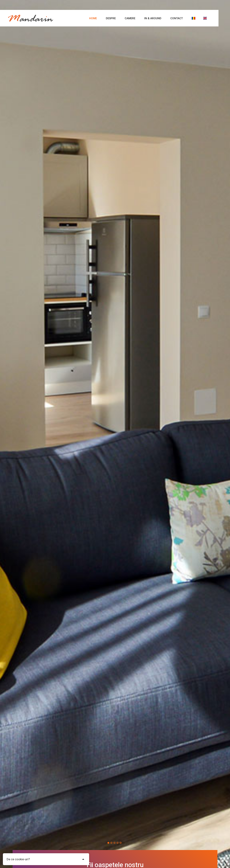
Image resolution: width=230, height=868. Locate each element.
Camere (130, 18)
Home (93, 18)
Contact (177, 18)
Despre (111, 18)
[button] (108, 843)
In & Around (153, 18)
